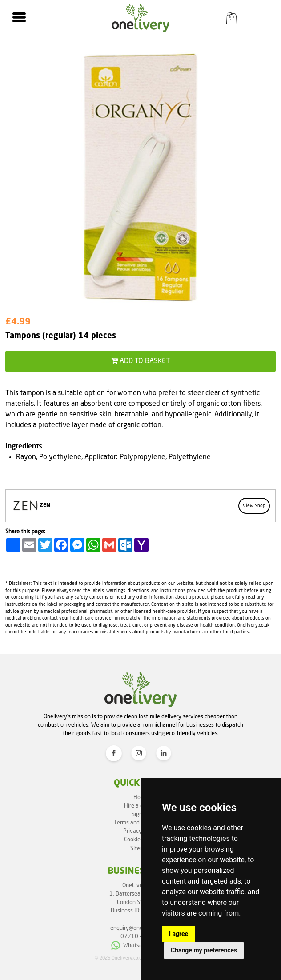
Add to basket (140, 361)
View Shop (254, 506)
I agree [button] (179, 934)
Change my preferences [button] (204, 950)
